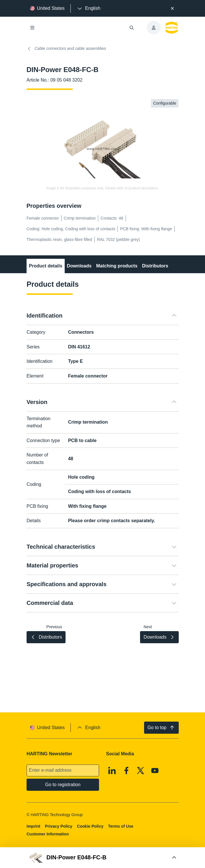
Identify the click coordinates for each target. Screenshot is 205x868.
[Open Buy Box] (102, 858)
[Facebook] (126, 771)
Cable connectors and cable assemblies (66, 49)
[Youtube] (155, 771)
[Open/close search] (132, 28)
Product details (46, 266)
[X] (141, 771)
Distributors (155, 266)
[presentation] (88, 8)
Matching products (117, 266)
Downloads (79, 266)
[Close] (173, 8)
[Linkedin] (112, 771)
